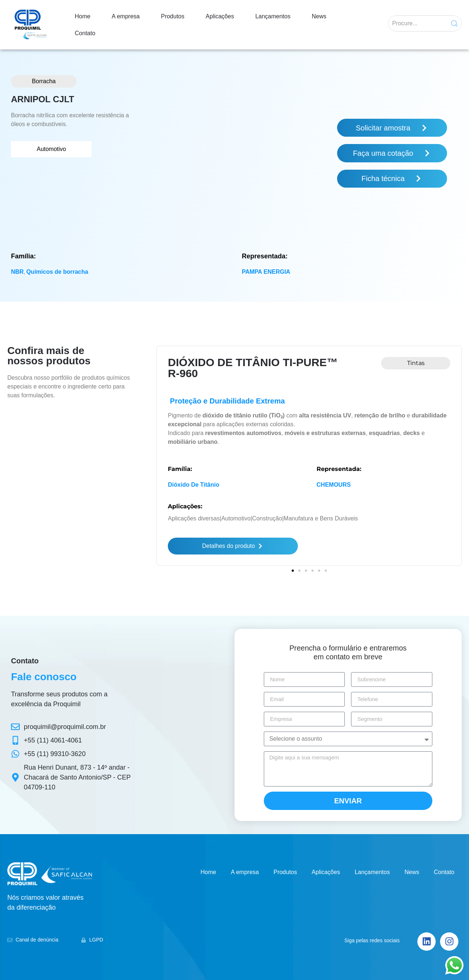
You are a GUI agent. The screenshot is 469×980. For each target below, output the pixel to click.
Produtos (173, 16)
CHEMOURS (334, 485)
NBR (17, 272)
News (319, 16)
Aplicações (220, 16)
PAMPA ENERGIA (266, 272)
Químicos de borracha (57, 272)
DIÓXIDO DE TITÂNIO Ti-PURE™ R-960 (253, 368)
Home (83, 16)
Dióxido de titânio (193, 485)
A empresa (126, 16)
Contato (85, 33)
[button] (293, 568)
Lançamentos (273, 16)
